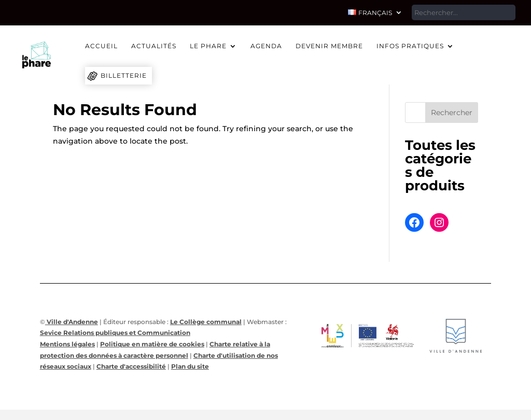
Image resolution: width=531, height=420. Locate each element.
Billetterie (124, 75)
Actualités (154, 46)
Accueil (101, 46)
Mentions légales (67, 344)
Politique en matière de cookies (152, 344)
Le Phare (208, 46)
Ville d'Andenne (72, 322)
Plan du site (190, 366)
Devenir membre (329, 46)
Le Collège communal (206, 322)
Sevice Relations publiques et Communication (115, 333)
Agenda (266, 46)
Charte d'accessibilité (131, 366)
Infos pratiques (410, 46)
